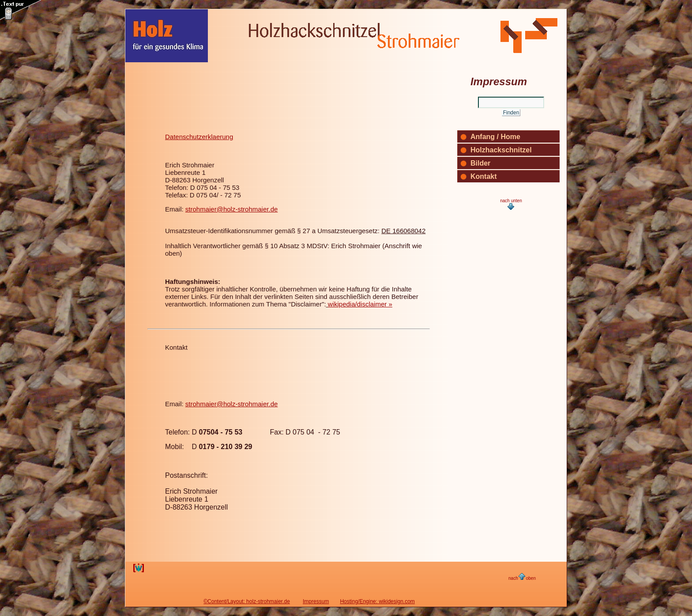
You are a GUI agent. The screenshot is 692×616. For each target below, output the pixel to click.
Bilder (480, 163)
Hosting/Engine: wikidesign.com (377, 601)
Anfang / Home (495, 137)
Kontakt (176, 347)
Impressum (316, 601)
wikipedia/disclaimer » (360, 304)
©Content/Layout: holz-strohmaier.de (247, 601)
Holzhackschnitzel (501, 150)
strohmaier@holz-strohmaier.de (231, 209)
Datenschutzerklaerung (199, 137)
